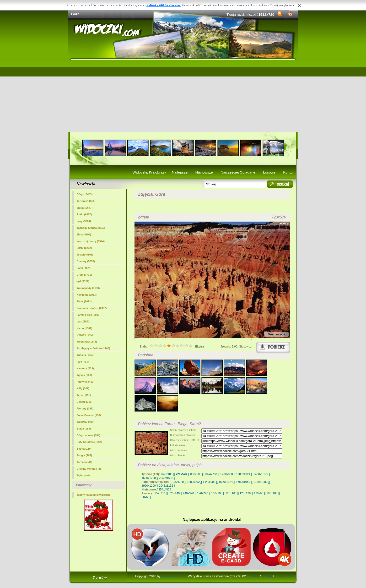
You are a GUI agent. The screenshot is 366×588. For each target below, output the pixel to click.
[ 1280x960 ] (226, 474)
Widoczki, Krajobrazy (149, 172)
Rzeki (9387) (84, 214)
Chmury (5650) (86, 261)
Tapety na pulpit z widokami (94, 495)
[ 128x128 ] (245, 493)
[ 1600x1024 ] (226, 482)
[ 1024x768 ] (211, 474)
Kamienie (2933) (87, 295)
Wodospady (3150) (88, 288)
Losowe (269, 172)
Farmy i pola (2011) (89, 315)
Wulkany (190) (86, 422)
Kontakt (267, 576)
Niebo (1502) (84, 328)
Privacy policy (284, 576)
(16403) (85, 194)
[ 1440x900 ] (209, 482)
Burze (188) (84, 429)
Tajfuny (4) (83, 475)
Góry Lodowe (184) (89, 435)
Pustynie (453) (86, 382)
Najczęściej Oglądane (238, 172)
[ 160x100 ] (217, 493)
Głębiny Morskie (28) (90, 469)
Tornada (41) (84, 462)
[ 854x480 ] (164, 490)
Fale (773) (83, 362)
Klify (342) (83, 388)
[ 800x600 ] (196, 474)
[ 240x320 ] (188, 493)
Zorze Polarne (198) (89, 415)
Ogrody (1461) (86, 335)
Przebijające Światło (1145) (93, 348)
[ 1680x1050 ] (243, 482)
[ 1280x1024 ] (243, 474)
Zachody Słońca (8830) (91, 228)
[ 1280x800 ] (193, 482)
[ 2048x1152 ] (166, 486)
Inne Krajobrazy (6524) (91, 241)
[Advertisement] (183, 96)
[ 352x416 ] (160, 493)
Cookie (254, 576)
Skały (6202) (84, 248)
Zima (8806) (84, 234)
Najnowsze (204, 172)
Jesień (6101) (85, 255)
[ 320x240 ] (174, 493)
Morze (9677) (85, 208)
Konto (288, 172)
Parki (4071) (84, 268)
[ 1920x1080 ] (261, 482)
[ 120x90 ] (259, 493)
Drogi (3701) (84, 275)
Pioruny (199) (85, 408)
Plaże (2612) (84, 301)
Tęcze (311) (84, 395)
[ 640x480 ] (167, 474)
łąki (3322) (83, 281)
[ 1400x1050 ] (261, 474)
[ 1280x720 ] (178, 482)
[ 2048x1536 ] (166, 478)
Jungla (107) (84, 455)
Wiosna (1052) (86, 355)
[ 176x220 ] (202, 493)
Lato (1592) (84, 321)
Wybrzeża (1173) (87, 342)
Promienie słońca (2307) (92, 308)
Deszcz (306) (85, 402)
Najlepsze (180, 172)
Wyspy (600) (84, 375)
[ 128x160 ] (231, 493)
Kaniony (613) (85, 368)
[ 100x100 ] (272, 493)
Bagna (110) (84, 449)
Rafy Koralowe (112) (89, 442)
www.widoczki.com (174, 576)
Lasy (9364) (84, 221)
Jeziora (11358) (86, 201)
